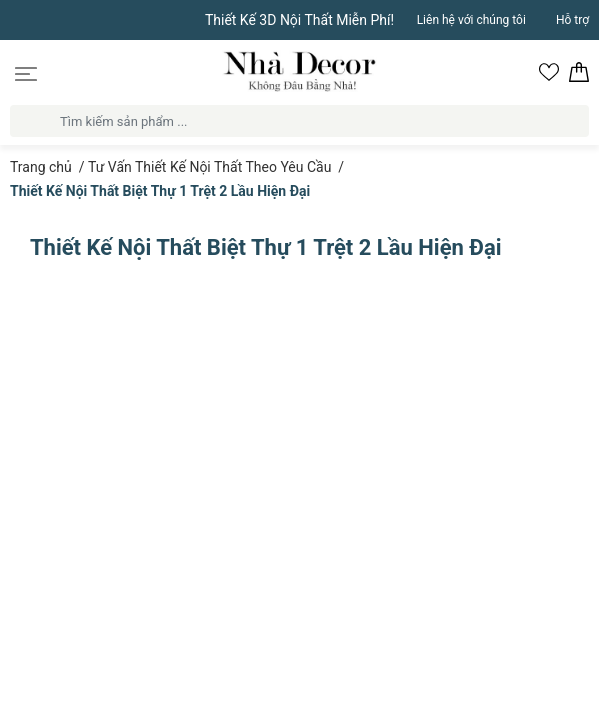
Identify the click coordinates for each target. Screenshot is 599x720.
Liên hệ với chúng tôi (471, 20)
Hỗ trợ (572, 20)
